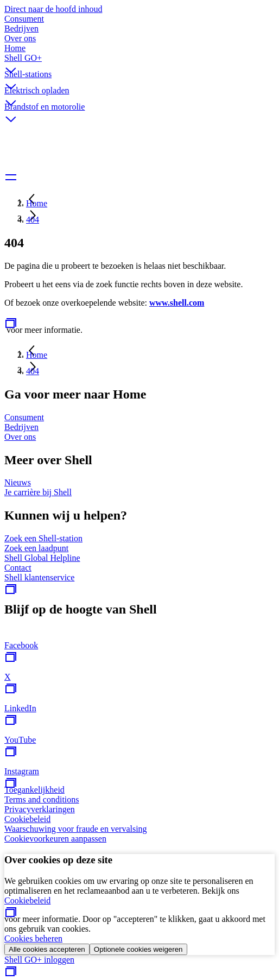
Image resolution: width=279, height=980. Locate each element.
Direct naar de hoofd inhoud (53, 9)
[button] (139, 61)
